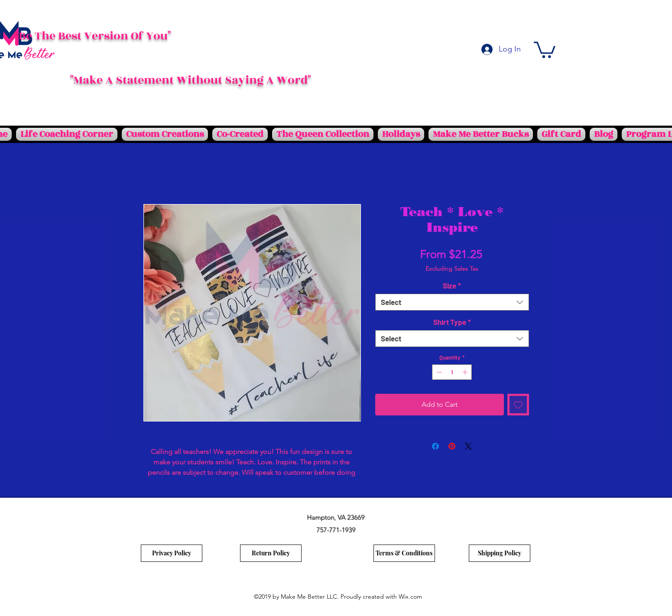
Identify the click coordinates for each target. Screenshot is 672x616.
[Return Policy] (271, 553)
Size (452, 285)
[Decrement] (438, 372)
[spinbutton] (452, 372)
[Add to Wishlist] (518, 405)
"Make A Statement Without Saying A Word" (190, 80)
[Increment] (466, 372)
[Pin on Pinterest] (452, 446)
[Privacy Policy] (172, 553)
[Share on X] (468, 446)
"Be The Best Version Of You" (93, 36)
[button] (545, 49)
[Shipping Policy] (500, 553)
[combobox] (452, 302)
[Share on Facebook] (435, 446)
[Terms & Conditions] (404, 553)
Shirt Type (452, 322)
